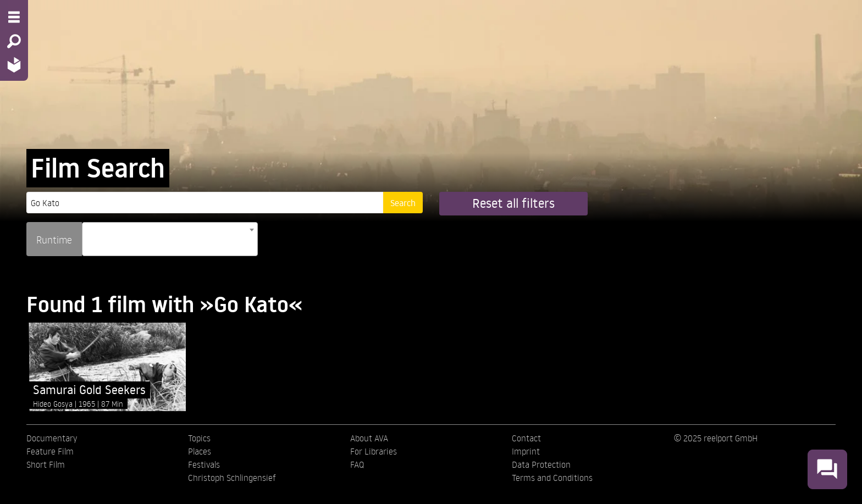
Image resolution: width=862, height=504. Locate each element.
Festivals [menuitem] (204, 464)
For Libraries (374, 451)
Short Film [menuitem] (46, 464)
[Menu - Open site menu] (14, 17)
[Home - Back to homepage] (14, 65)
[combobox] (170, 239)
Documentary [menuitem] (52, 438)
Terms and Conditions (552, 478)
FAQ (357, 464)
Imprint (526, 451)
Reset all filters (513, 203)
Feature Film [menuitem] (50, 451)
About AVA (369, 438)
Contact (526, 438)
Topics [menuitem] (199, 438)
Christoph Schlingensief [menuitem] (232, 478)
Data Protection (541, 464)
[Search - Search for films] (14, 41)
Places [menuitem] (200, 451)
